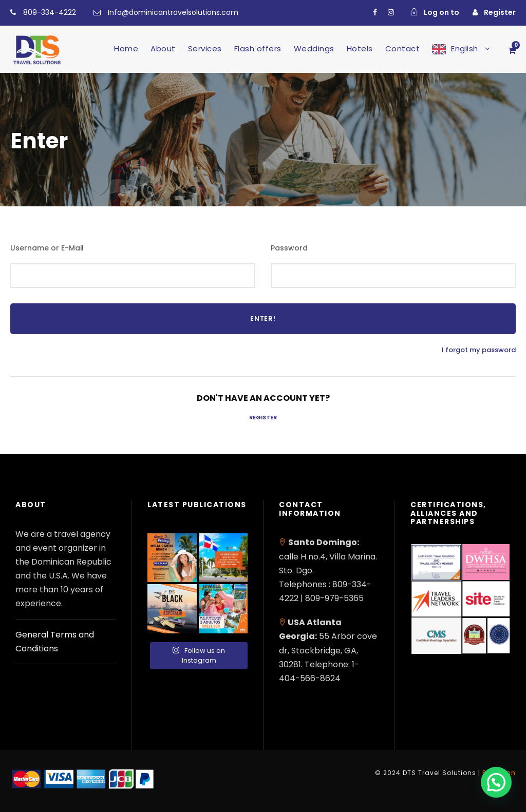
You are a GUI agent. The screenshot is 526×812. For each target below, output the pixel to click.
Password (289, 248)
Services (205, 49)
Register (263, 417)
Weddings (314, 49)
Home (126, 49)
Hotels (360, 49)
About (163, 49)
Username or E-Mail (47, 248)
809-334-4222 (50, 12)
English (465, 49)
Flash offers (258, 49)
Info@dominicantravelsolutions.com (173, 12)
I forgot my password (479, 350)
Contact (403, 49)
